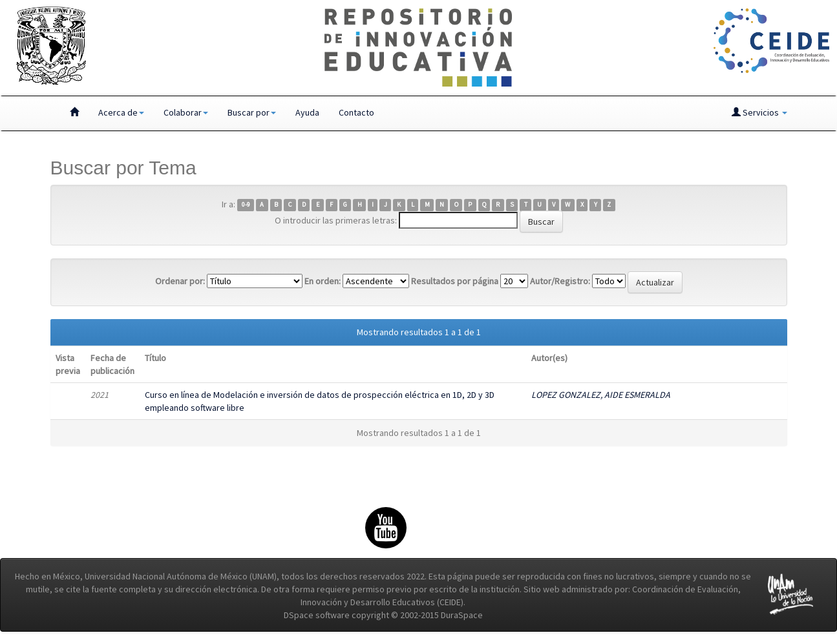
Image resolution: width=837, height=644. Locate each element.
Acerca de (121, 112)
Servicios (759, 112)
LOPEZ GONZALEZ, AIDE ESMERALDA (601, 395)
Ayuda (307, 112)
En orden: (323, 281)
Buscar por (252, 112)
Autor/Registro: (560, 281)
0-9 (246, 205)
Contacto (356, 112)
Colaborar (186, 112)
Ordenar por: (180, 281)
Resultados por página (455, 281)
